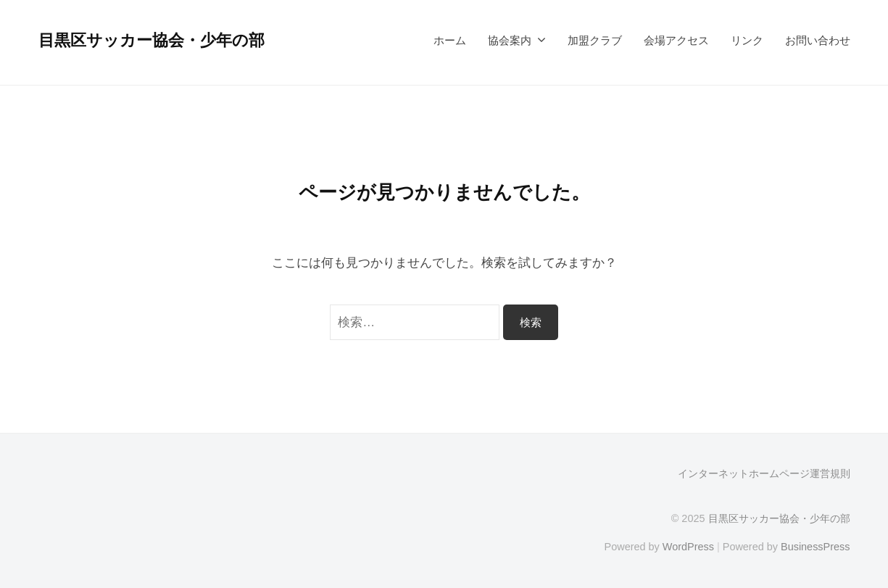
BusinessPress (816, 547)
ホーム (450, 40)
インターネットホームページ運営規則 (764, 473)
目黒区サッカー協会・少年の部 (152, 40)
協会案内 (510, 40)
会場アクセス (676, 40)
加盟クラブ (595, 40)
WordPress (688, 547)
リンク (747, 40)
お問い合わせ (818, 40)
